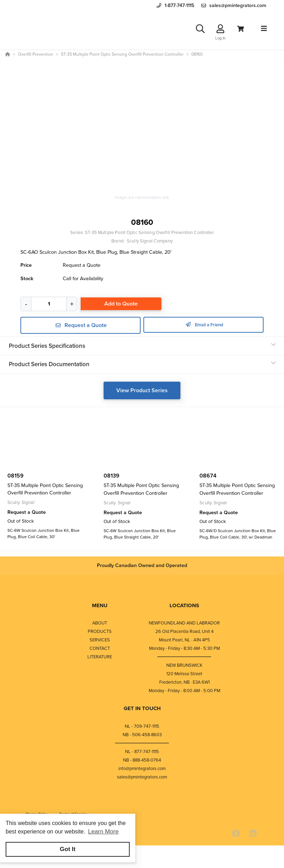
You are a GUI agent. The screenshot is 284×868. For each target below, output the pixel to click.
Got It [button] (68, 849)
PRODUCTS (100, 631)
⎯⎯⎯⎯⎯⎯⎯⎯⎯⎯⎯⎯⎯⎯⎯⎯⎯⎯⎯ (184, 657)
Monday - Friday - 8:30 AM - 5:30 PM (184, 648)
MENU (100, 605)
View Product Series (142, 390)
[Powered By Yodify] (142, 858)
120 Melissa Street (184, 674)
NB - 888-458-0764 (142, 760)
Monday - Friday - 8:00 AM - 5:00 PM (184, 691)
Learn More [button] (103, 832)
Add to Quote (121, 304)
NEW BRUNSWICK (184, 665)
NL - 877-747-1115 (142, 752)
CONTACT (100, 648)
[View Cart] (240, 29)
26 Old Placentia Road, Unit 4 (184, 631)
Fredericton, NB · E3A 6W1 (184, 682)
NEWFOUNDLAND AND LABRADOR (184, 623)
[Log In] (220, 29)
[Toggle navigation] (264, 29)
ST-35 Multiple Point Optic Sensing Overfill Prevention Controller (149, 232)
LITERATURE (100, 657)
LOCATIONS (184, 605)
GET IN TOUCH (142, 708)
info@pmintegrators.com (142, 768)
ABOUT (100, 623)
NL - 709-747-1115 (142, 726)
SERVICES (100, 640)
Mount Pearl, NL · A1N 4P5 (184, 640)
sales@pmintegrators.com (142, 777)
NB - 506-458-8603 (142, 735)
